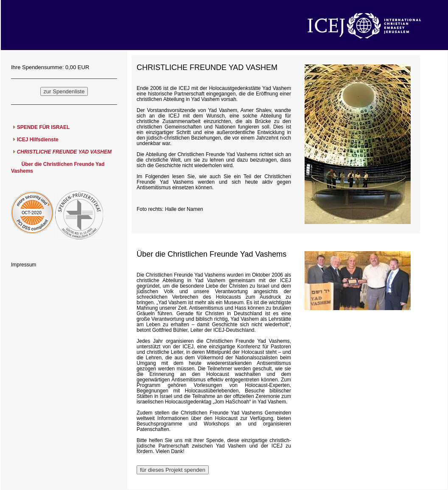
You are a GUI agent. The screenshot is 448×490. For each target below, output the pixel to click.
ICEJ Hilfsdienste (38, 140)
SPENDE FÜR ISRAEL (43, 127)
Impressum (24, 265)
